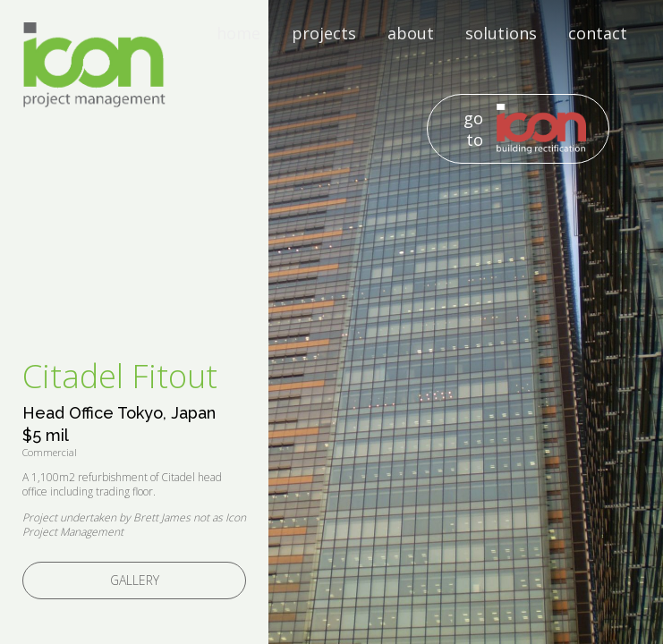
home (238, 33)
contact (598, 33)
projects (324, 33)
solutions (501, 33)
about (411, 33)
